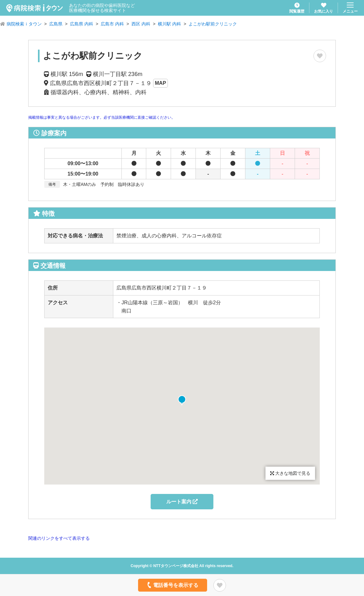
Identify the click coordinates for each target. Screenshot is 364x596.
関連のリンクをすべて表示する (59, 538)
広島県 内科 (82, 24)
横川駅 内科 (169, 24)
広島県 (56, 24)
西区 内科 (141, 24)
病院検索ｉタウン (24, 24)
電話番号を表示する (172, 585)
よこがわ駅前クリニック (213, 24)
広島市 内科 (112, 24)
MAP (161, 83)
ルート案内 (182, 502)
